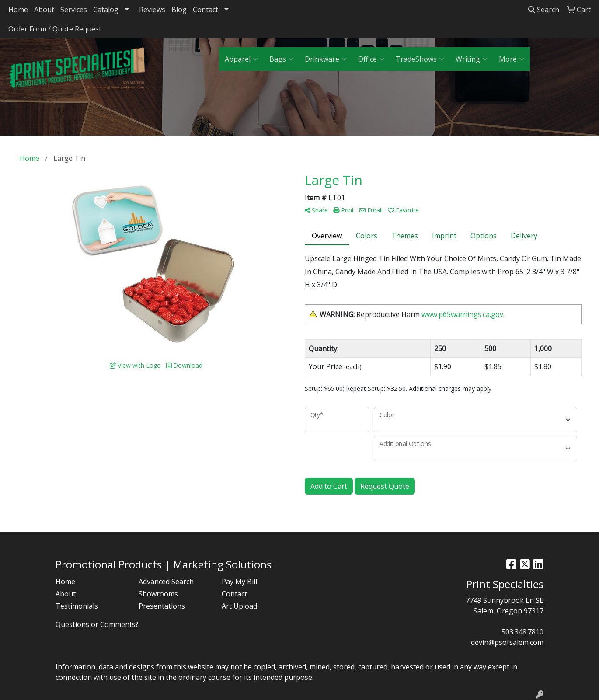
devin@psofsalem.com (507, 642)
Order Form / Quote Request (55, 29)
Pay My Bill (239, 582)
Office (371, 59)
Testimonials (77, 606)
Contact (205, 10)
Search (544, 10)
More (512, 59)
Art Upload (239, 606)
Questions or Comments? (97, 624)
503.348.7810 (522, 632)
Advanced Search (166, 582)
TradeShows (420, 59)
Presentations (162, 606)
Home (18, 10)
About (44, 10)
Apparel (241, 59)
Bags (281, 59)
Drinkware (326, 59)
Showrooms (158, 594)
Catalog (106, 10)
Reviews (152, 10)
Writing (472, 59)
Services (74, 10)
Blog (179, 10)
